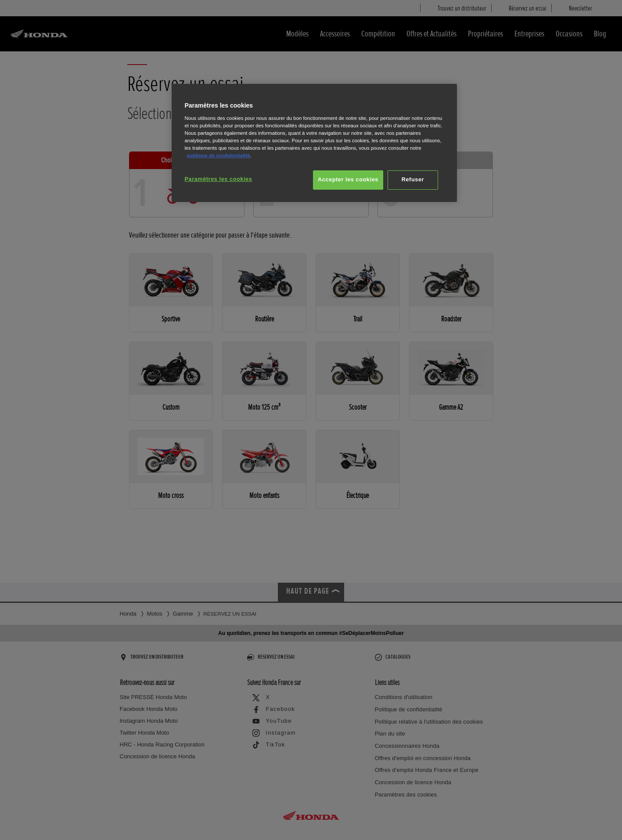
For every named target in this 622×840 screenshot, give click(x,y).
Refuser (413, 180)
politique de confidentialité (219, 155)
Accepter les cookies (348, 180)
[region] (314, 143)
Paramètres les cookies (219, 179)
